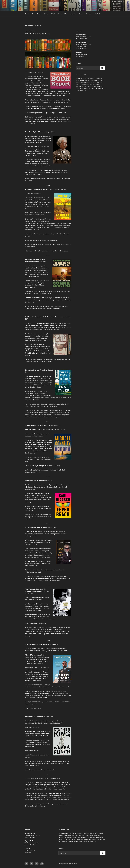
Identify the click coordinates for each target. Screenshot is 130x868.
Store (81, 14)
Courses (89, 14)
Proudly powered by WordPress (68, 864)
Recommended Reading (38, 34)
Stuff (53, 14)
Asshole (73, 14)
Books (46, 14)
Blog (66, 14)
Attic (59, 14)
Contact (97, 14)
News (39, 14)
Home (27, 14)
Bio (33, 14)
